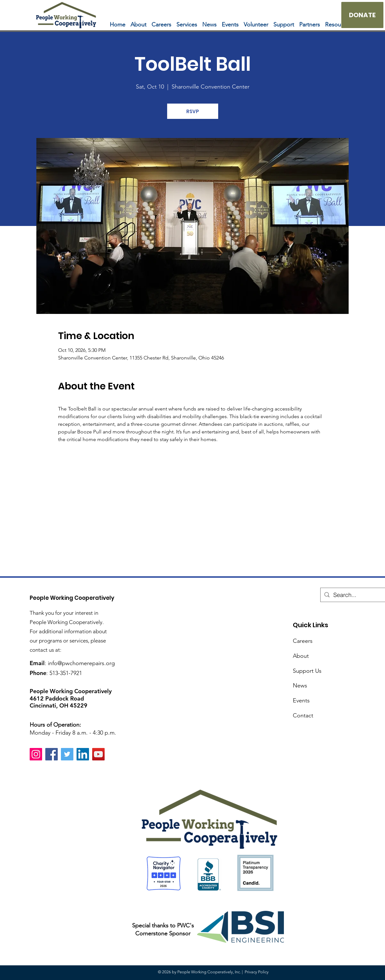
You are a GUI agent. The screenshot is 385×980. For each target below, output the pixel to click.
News (300, 686)
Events (301, 701)
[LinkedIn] (83, 754)
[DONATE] (362, 15)
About (301, 656)
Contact (303, 715)
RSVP (193, 111)
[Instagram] (36, 754)
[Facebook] (52, 754)
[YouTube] (98, 754)
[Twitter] (67, 754)
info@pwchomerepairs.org (81, 663)
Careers (303, 641)
